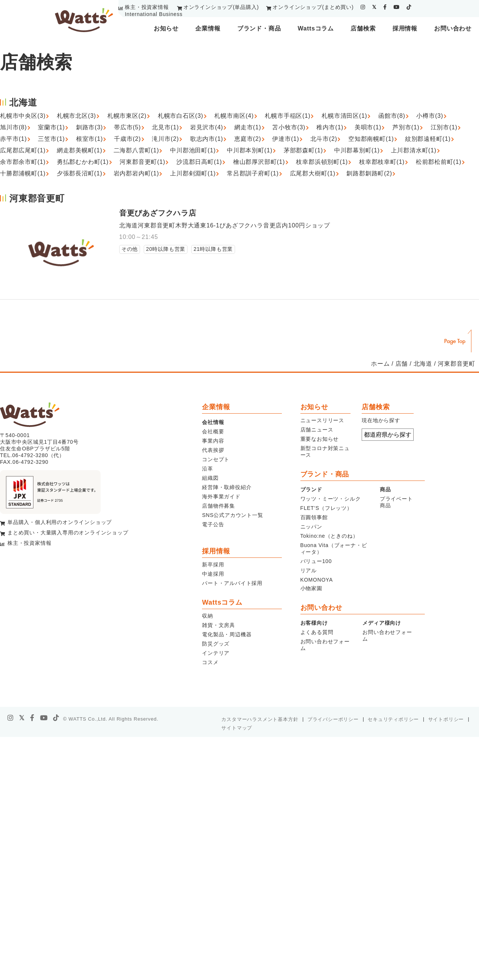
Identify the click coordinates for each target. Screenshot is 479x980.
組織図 (210, 478)
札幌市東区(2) (127, 116)
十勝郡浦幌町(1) (23, 173)
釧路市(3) (89, 127)
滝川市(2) (165, 139)
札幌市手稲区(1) (288, 116)
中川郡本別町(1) (250, 150)
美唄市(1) (368, 127)
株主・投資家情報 (147, 7)
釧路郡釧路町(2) (369, 173)
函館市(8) (392, 116)
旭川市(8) (13, 127)
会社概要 (213, 431)
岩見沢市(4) (207, 127)
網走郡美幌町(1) (80, 150)
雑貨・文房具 (219, 625)
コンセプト (216, 459)
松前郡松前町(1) (439, 162)
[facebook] (385, 7)
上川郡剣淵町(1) (193, 173)
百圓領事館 (314, 517)
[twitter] (374, 7)
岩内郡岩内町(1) (136, 173)
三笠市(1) (51, 139)
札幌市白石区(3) (181, 116)
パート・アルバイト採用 (232, 583)
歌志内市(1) (207, 139)
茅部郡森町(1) (303, 150)
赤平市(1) (13, 139)
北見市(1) (165, 127)
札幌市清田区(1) (344, 116)
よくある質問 (317, 632)
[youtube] (397, 7)
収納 (208, 616)
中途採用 (213, 574)
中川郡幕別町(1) (357, 150)
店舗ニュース (317, 430)
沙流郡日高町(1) (199, 162)
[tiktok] (409, 7)
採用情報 (405, 28)
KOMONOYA (317, 580)
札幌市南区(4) (234, 116)
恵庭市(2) (248, 139)
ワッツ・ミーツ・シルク (331, 499)
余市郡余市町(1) (23, 162)
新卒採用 (213, 565)
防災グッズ (216, 644)
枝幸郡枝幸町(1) (382, 162)
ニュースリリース (322, 420)
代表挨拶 (213, 450)
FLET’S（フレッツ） (326, 508)
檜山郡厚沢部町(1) (259, 162)
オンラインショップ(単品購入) (221, 7)
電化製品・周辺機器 (227, 634)
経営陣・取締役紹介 (227, 487)
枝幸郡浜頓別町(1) (322, 162)
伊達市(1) (286, 139)
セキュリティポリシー (393, 719)
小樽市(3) (430, 116)
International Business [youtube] (154, 14)
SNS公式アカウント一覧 (232, 515)
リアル (309, 570)
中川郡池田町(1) (193, 150)
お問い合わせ (453, 28)
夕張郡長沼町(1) (80, 173)
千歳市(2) (127, 139)
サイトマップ (237, 728)
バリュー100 (316, 561)
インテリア (216, 653)
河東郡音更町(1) (142, 162)
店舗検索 (363, 28)
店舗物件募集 (219, 506)
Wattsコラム (316, 28)
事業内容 (213, 441)
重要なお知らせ (320, 439)
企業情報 (208, 28)
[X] (22, 718)
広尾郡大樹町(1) (313, 173)
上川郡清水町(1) (414, 150)
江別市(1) (444, 127)
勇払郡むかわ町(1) (83, 162)
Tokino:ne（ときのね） (329, 536)
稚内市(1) (330, 127)
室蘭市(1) (51, 127)
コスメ (210, 662)
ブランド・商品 (259, 28)
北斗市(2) (324, 139)
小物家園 (311, 588)
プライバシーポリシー (333, 719)
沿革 (208, 469)
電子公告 (213, 524)
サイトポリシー (446, 719)
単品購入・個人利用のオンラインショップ (60, 522)
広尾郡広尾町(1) (23, 150)
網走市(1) (248, 127)
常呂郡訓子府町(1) (253, 173)
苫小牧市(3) (289, 127)
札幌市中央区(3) (23, 116)
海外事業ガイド (221, 497)
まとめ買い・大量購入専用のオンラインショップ (68, 533)
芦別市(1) (406, 127)
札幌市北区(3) (76, 116)
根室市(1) (89, 139)
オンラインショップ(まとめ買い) (313, 7)
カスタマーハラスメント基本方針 (260, 719)
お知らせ (166, 28)
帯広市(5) (127, 127)
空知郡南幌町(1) (371, 139)
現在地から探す (381, 420)
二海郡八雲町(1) (136, 150)
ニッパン (311, 527)
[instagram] (363, 7)
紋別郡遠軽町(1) (428, 139)
